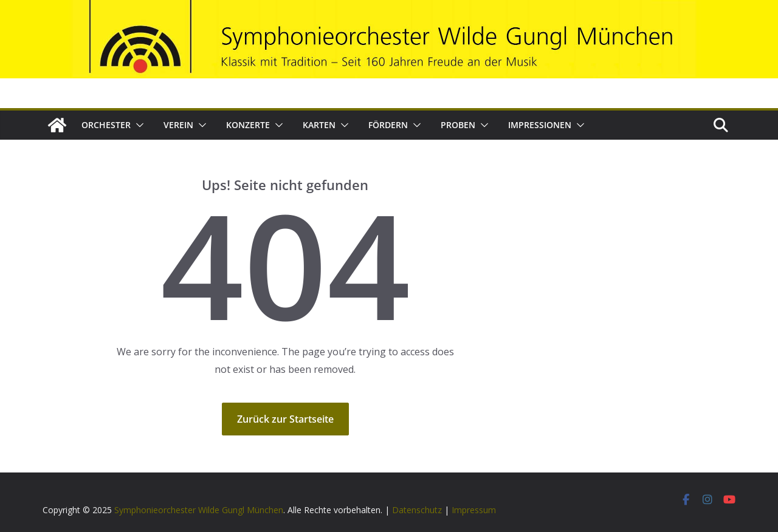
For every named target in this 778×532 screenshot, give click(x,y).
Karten (319, 125)
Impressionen (540, 125)
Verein (178, 125)
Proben (458, 125)
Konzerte (248, 125)
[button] (137, 125)
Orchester (106, 125)
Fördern (388, 125)
